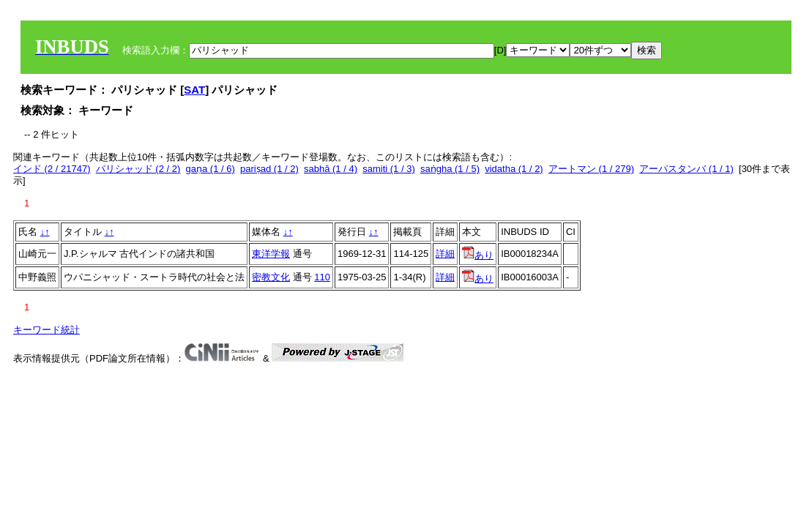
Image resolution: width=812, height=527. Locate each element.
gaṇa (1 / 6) (211, 169)
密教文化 (271, 277)
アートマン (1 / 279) (591, 169)
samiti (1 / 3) (389, 169)
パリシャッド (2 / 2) (138, 169)
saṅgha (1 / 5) (450, 169)
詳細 (445, 254)
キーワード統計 (46, 330)
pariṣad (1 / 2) (269, 169)
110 (322, 277)
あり (478, 255)
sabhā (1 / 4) (331, 169)
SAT (194, 90)
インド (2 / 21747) (52, 169)
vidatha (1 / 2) (514, 169)
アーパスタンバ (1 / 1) (686, 169)
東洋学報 (271, 254)
